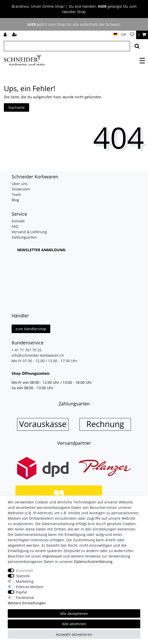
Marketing (25, 581)
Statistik (23, 576)
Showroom (21, 189)
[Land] (115, 35)
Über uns (20, 184)
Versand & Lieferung (29, 232)
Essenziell (24, 571)
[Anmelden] (6, 35)
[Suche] (137, 46)
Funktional (25, 598)
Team (16, 194)
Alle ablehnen (74, 624)
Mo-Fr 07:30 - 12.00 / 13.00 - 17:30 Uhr (44, 361)
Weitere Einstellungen (27, 603)
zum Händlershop (31, 329)
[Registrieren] (15, 35)
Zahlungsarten (24, 237)
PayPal (22, 592)
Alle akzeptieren (74, 613)
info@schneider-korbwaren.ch (38, 355)
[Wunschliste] (132, 35)
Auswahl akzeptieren (74, 634)
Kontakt (18, 221)
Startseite (17, 107)
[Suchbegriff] (67, 46)
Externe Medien (30, 587)
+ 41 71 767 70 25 (27, 350)
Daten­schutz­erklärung (93, 562)
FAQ (15, 226)
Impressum (52, 556)
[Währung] (124, 35)
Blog (15, 200)
